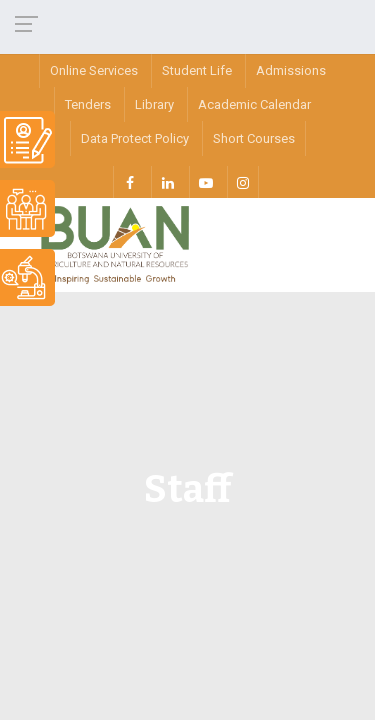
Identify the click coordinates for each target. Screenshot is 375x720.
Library (154, 104)
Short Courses (254, 138)
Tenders (88, 104)
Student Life (197, 70)
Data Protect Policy (135, 138)
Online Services (94, 70)
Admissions (291, 70)
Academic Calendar (254, 104)
